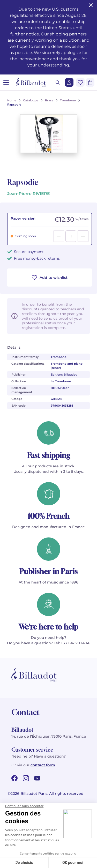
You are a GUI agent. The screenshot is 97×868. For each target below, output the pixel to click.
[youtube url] (37, 778)
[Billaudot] (31, 82)
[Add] (83, 236)
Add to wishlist (50, 278)
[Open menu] (6, 82)
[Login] (69, 82)
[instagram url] (26, 778)
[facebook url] (14, 778)
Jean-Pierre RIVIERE (29, 194)
